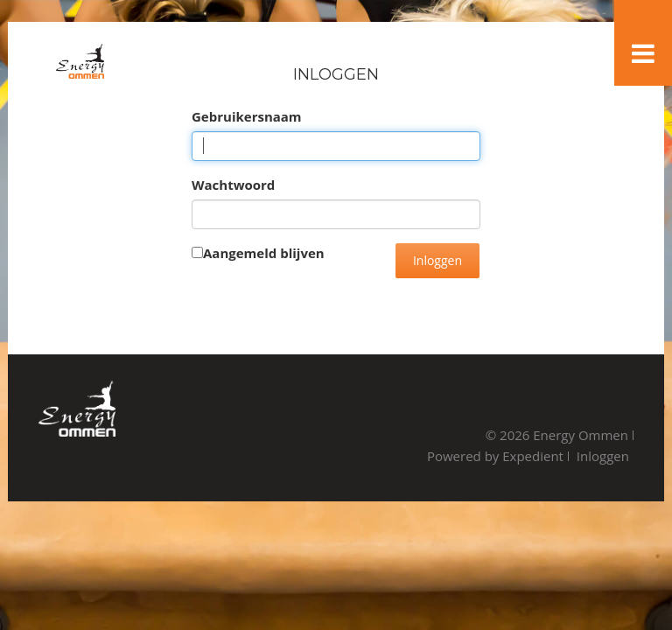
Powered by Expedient (495, 456)
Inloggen (437, 260)
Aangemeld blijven (264, 253)
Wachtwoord (233, 185)
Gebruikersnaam (247, 116)
